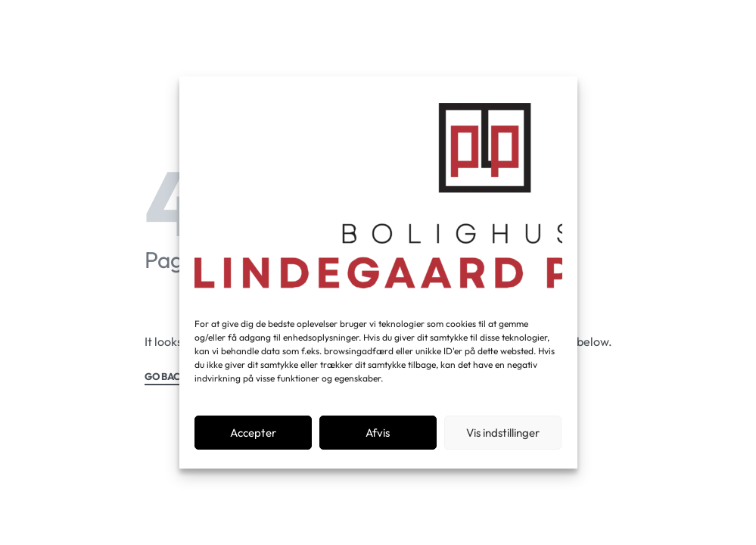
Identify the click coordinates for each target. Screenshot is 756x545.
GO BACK (166, 377)
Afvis (378, 433)
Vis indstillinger (503, 433)
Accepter (253, 433)
